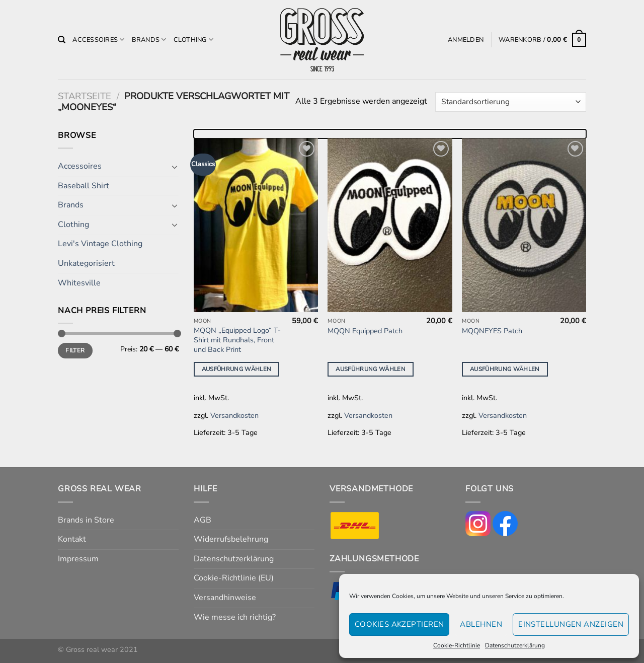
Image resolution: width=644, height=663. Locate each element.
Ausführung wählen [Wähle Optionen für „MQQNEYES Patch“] (505, 369)
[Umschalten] (175, 167)
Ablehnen (481, 624)
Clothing (194, 40)
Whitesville (79, 283)
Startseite (85, 96)
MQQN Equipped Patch (365, 331)
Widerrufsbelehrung (231, 539)
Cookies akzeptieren (399, 624)
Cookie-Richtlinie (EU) (234, 578)
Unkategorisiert (86, 263)
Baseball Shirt (84, 186)
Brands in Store (86, 520)
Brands (149, 40)
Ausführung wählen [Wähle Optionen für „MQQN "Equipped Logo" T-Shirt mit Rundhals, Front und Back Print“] (237, 369)
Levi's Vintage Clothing (100, 244)
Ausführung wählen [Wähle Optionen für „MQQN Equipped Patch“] (371, 369)
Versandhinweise (225, 598)
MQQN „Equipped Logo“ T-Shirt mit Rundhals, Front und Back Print (237, 340)
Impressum (78, 559)
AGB (203, 520)
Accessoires (98, 40)
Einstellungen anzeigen (571, 624)
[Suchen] (62, 40)
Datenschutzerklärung (515, 645)
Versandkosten (234, 415)
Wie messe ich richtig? (235, 617)
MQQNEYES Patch (492, 331)
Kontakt (72, 539)
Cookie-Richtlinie (457, 645)
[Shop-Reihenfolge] (511, 102)
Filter (75, 350)
